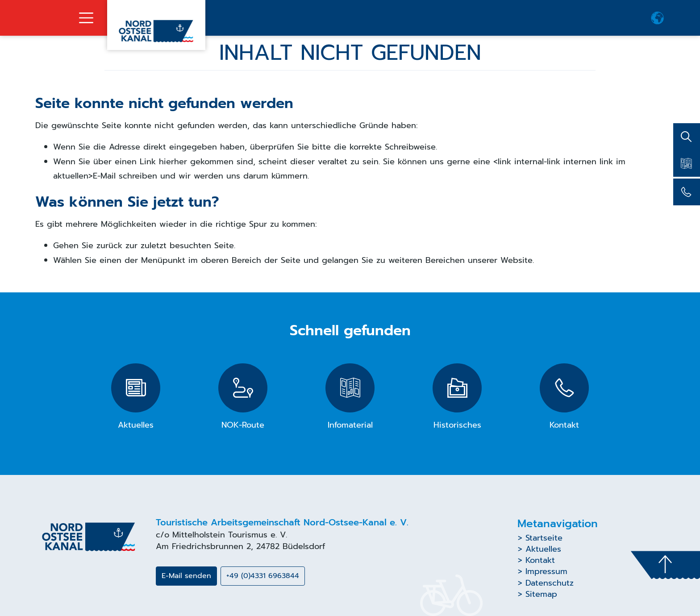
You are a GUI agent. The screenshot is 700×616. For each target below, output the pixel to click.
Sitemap (541, 594)
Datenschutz (550, 583)
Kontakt (540, 560)
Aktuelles (543, 549)
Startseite (544, 538)
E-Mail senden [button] (186, 576)
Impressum (546, 571)
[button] (658, 18)
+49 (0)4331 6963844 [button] (263, 576)
